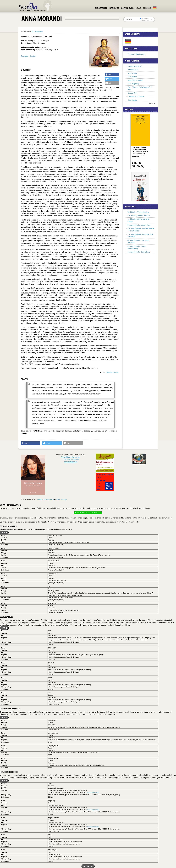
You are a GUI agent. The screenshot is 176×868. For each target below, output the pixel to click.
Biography (25, 56)
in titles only (144, 20)
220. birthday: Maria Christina (139, 216)
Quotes (33, 56)
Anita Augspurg (133, 84)
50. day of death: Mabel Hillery (139, 225)
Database (114, 8)
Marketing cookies (9, 772)
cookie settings (61, 499)
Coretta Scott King (134, 66)
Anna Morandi (37, 31)
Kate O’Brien (132, 77)
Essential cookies (8, 526)
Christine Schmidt (113, 372)
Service (147, 8)
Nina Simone (132, 73)
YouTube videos (6, 617)
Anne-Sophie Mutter (135, 80)
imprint (39, 499)
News (138, 8)
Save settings (88, 866)
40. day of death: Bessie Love (139, 252)
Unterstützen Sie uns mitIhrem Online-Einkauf (71, 459)
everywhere (144, 18)
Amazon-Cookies (93, 793)
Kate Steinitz (132, 100)
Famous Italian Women (136, 54)
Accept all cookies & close (88, 513)
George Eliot (132, 93)
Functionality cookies (10, 709)
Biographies (101, 8)
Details (4, 533)
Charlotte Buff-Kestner (136, 96)
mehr (151, 103)
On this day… (127, 8)
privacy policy (49, 499)
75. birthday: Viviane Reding (138, 212)
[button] (112, 75)
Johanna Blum (133, 70)
